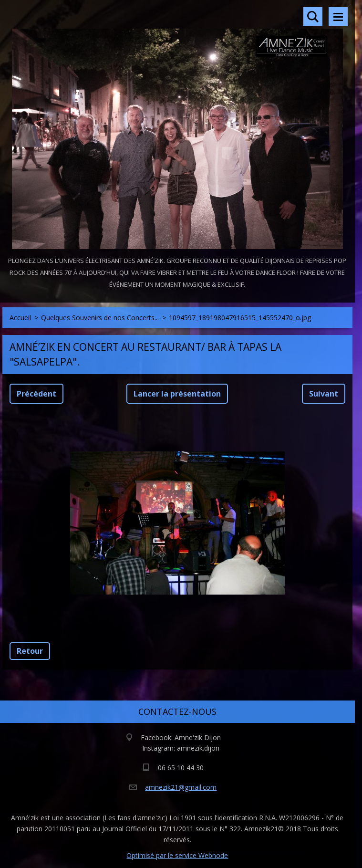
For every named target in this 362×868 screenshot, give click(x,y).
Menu (338, 17)
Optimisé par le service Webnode (177, 855)
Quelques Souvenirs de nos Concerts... (100, 318)
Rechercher (313, 17)
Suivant (324, 394)
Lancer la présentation (177, 394)
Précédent (36, 394)
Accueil (20, 318)
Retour (30, 651)
